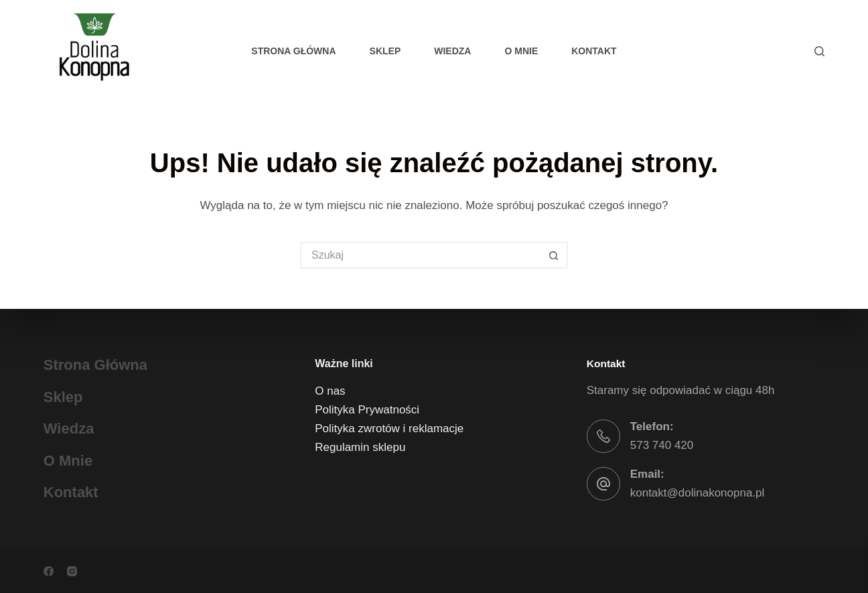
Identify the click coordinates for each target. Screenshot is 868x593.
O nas (330, 391)
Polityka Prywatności (367, 410)
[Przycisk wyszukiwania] (555, 255)
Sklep (385, 51)
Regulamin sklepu (360, 447)
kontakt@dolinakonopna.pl (698, 493)
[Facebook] (49, 571)
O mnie (521, 51)
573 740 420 (662, 445)
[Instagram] (72, 571)
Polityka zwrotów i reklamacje (389, 429)
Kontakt (594, 51)
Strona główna (293, 51)
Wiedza (452, 51)
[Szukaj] (819, 51)
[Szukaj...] (421, 255)
